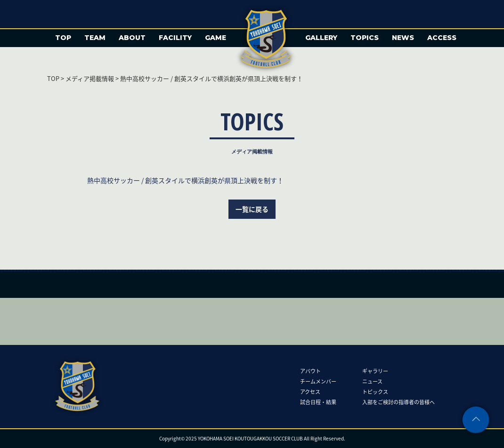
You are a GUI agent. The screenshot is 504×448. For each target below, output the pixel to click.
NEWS (403, 38)
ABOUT (132, 38)
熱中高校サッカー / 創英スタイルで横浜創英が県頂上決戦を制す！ (185, 180)
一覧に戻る (252, 209)
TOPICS (365, 38)
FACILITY (175, 38)
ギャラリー (375, 371)
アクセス (310, 392)
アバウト (310, 371)
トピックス (375, 392)
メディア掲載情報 (90, 78)
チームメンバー (318, 381)
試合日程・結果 (318, 402)
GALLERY (321, 38)
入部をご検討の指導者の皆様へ (398, 402)
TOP (63, 38)
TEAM (95, 38)
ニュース (372, 381)
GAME (215, 38)
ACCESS (442, 38)
